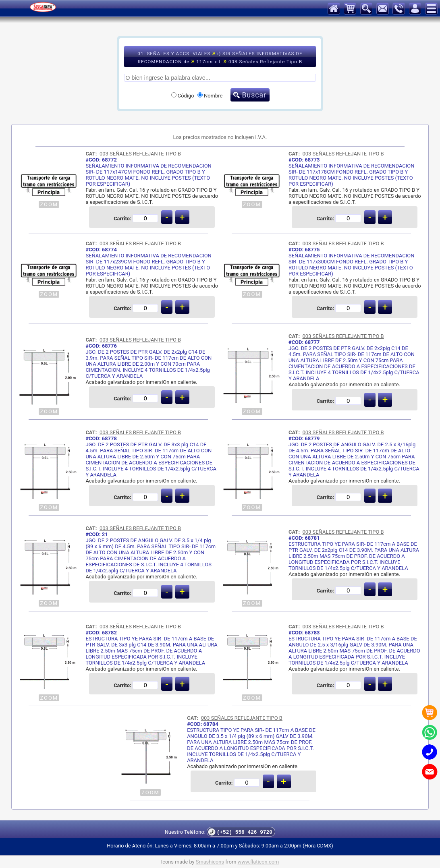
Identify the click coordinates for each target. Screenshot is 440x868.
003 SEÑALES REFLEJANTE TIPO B (140, 154)
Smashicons (210, 862)
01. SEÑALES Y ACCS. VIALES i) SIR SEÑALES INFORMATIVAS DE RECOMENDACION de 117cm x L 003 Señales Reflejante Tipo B (220, 57)
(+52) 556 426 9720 (240, 832)
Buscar (254, 95)
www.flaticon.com (258, 862)
